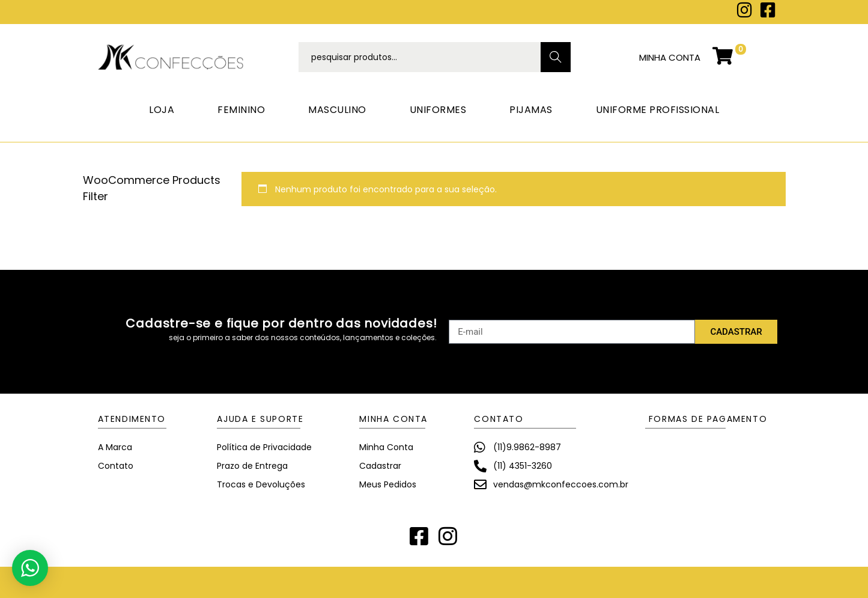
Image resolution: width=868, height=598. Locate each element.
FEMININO (241, 110)
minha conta (670, 57)
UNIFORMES (438, 110)
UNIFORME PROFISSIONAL (658, 110)
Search (555, 57)
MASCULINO (337, 110)
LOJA (162, 110)
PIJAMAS (531, 110)
